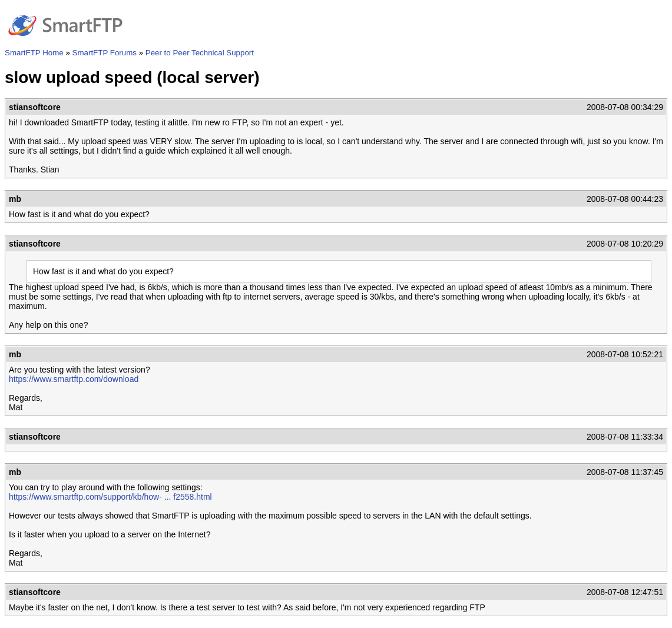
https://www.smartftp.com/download (74, 379)
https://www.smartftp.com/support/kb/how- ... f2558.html (110, 497)
